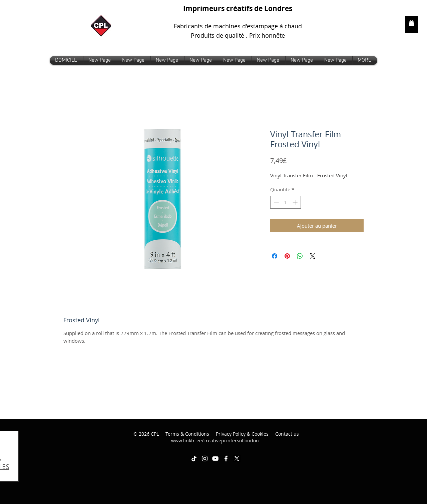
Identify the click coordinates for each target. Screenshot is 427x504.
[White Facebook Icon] (226, 458)
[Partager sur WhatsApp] (300, 256)
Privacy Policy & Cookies (242, 434)
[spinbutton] (286, 202)
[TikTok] (194, 458)
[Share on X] (313, 256)
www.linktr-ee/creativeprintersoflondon (235, 437)
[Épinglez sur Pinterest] (287, 256)
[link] (411, 23)
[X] (237, 458)
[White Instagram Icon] (205, 458)
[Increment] (296, 202)
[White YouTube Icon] (215, 458)
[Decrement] (276, 202)
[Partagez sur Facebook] (275, 256)
